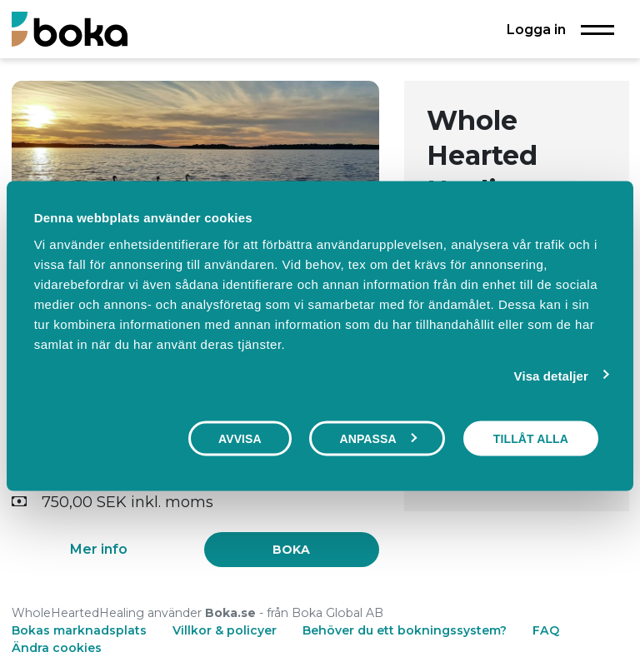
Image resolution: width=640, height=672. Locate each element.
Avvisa (240, 439)
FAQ (546, 630)
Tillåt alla (531, 439)
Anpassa (377, 439)
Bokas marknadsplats (79, 630)
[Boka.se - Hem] (70, 29)
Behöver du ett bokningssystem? (405, 630)
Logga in (536, 29)
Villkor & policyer (225, 630)
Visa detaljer (551, 376)
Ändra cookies (57, 648)
